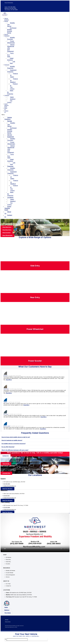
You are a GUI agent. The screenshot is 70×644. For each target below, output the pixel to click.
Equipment (7, 36)
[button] (5, 115)
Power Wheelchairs (11, 42)
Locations (7, 95)
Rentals (6, 21)
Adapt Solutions (10, 59)
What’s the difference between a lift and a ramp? (15, 450)
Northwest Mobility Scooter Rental (12, 30)
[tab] (35, 437)
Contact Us (6, 112)
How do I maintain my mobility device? (12, 440)
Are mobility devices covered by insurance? (14, 444)
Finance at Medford (14, 80)
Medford (13, 99)
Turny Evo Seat (10, 55)
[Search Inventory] (17, 640)
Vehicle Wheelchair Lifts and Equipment (11, 48)
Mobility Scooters (11, 38)
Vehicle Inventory (8, 118)
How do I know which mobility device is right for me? (16, 437)
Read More (9, 380)
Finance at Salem (14, 75)
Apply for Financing (10, 92)
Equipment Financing (12, 71)
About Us (8, 213)
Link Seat (12, 62)
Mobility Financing (11, 67)
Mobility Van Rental (11, 25)
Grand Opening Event (6, 105)
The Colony (10, 102)
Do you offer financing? (8, 447)
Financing (7, 65)
